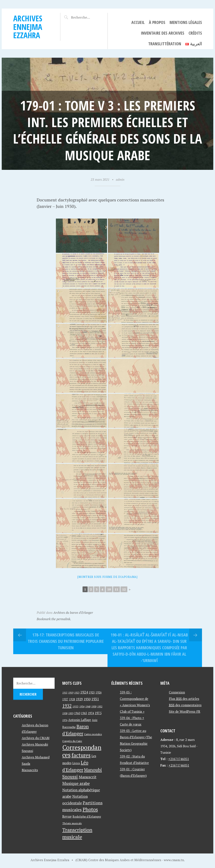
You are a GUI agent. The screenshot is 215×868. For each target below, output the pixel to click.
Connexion (177, 692)
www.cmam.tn (174, 860)
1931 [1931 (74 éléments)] (95, 699)
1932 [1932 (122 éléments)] (67, 706)
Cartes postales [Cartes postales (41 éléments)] (93, 734)
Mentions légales (186, 22)
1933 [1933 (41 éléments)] (76, 706)
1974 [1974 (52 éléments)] (91, 713)
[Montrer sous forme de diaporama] (107, 577)
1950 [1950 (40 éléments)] (94, 706)
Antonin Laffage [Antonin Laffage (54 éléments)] (80, 720)
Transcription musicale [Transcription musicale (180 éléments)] (77, 833)
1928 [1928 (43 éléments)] (72, 699)
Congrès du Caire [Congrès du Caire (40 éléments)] (72, 741)
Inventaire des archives (163, 33)
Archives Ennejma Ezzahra (28, 27)
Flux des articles (184, 699)
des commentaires (185, 705)
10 (109, 589)
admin (120, 179)
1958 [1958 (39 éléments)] (65, 713)
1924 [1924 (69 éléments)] (84, 692)
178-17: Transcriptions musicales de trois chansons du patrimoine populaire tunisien (66, 641)
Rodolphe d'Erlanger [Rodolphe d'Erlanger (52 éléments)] (87, 816)
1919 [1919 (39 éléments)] (71, 692)
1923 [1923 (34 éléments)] (77, 693)
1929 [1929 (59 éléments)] (79, 699)
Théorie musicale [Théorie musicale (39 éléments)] (72, 823)
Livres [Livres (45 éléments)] (76, 763)
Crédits (195, 33)
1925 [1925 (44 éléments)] (92, 692)
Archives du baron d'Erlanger (73, 612)
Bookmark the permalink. (54, 619)
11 (116, 589)
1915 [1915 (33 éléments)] (65, 693)
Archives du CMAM (36, 738)
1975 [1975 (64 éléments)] (98, 713)
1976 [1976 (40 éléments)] (65, 720)
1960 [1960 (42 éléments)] (77, 713)
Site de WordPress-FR (185, 711)
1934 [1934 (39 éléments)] (82, 706)
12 (124, 589)
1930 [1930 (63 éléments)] (87, 699)
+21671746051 (179, 759)
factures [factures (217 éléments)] (81, 755)
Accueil (138, 22)
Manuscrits (30, 770)
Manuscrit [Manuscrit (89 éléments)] (88, 777)
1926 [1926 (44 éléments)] (99, 692)
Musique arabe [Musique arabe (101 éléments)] (76, 783)
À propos (157, 22)
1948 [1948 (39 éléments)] (88, 706)
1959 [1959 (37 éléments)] (71, 713)
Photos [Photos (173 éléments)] (90, 809)
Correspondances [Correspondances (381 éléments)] (82, 751)
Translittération (165, 44)
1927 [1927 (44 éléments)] (65, 699)
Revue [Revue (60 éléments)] (67, 816)
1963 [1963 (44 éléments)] (84, 713)
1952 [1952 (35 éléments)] (100, 706)
